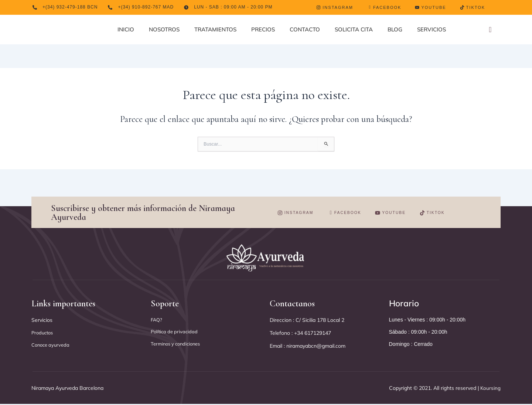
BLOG (395, 29)
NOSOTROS (164, 29)
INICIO (126, 29)
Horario (405, 304)
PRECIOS (263, 29)
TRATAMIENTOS (215, 29)
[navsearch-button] (490, 30)
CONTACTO (305, 29)
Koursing (488, 389)
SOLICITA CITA (354, 29)
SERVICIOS (432, 29)
